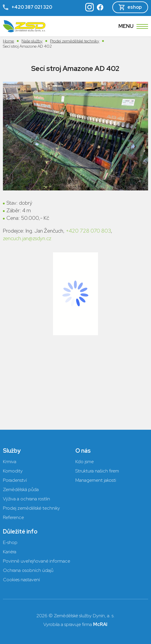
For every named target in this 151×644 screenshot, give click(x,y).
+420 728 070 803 (88, 231)
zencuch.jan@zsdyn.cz (27, 238)
